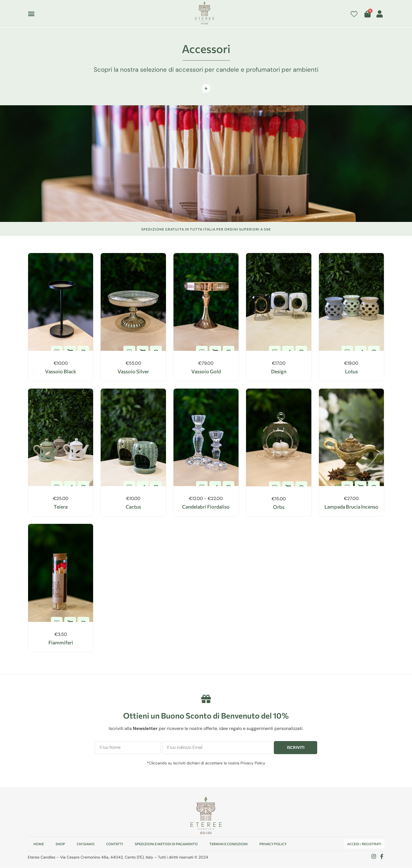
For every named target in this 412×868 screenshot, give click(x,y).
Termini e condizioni (229, 844)
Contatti (115, 844)
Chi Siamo (86, 844)
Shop (60, 844)
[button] (31, 14)
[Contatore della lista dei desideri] (354, 14)
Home (39, 844)
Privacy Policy (253, 763)
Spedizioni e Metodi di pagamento (166, 844)
